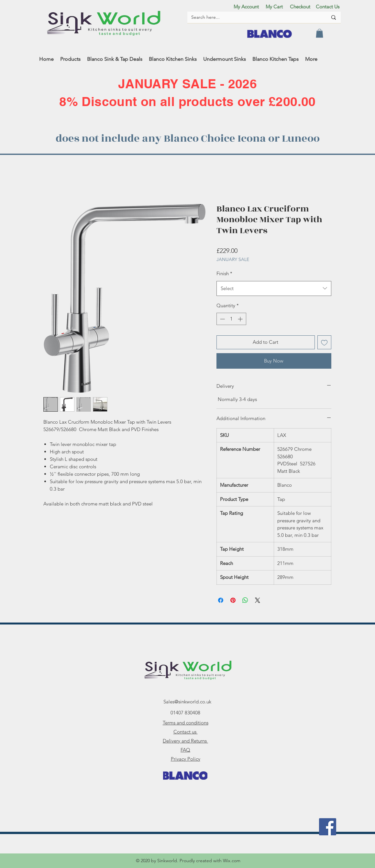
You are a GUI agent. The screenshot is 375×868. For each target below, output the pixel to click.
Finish (224, 273)
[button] (320, 33)
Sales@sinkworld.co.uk (187, 702)
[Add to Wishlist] (324, 342)
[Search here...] (254, 17)
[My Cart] (274, 6)
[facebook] (328, 827)
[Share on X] (258, 600)
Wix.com (232, 861)
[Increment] (241, 319)
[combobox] (274, 288)
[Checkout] (300, 6)
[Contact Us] (328, 6)
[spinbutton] (231, 319)
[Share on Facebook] (221, 600)
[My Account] (246, 6)
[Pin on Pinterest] (233, 600)
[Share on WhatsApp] (245, 600)
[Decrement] (222, 319)
